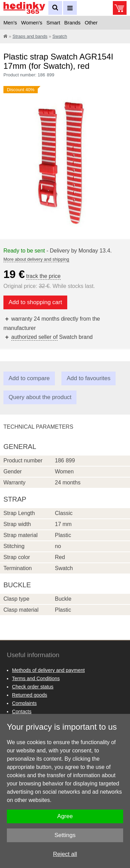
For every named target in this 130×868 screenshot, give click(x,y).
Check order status (33, 687)
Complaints (24, 703)
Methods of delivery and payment (48, 670)
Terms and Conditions (36, 678)
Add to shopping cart (35, 302)
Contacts (22, 711)
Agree (65, 816)
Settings (65, 835)
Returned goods (29, 695)
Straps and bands (30, 36)
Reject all (65, 854)
